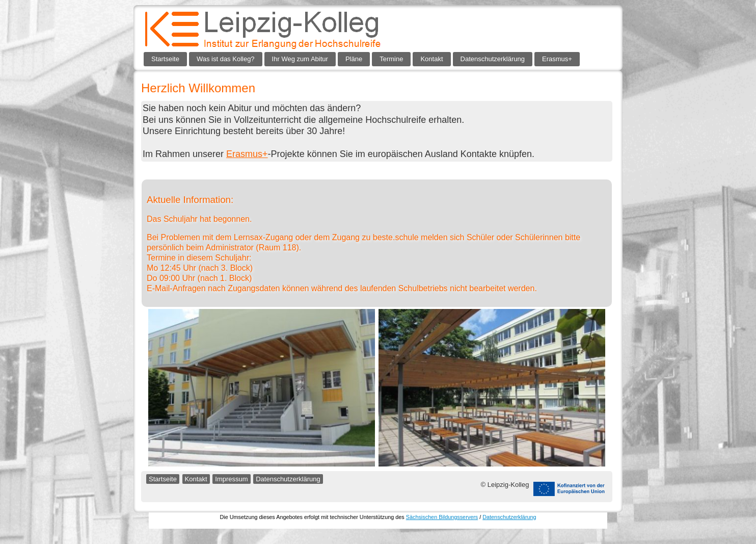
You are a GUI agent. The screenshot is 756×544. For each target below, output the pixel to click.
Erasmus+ (557, 59)
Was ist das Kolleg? (226, 59)
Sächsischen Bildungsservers (442, 517)
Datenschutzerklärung (493, 59)
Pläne (354, 59)
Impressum (231, 479)
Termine (391, 59)
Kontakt (431, 59)
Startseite (165, 59)
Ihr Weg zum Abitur (300, 59)
